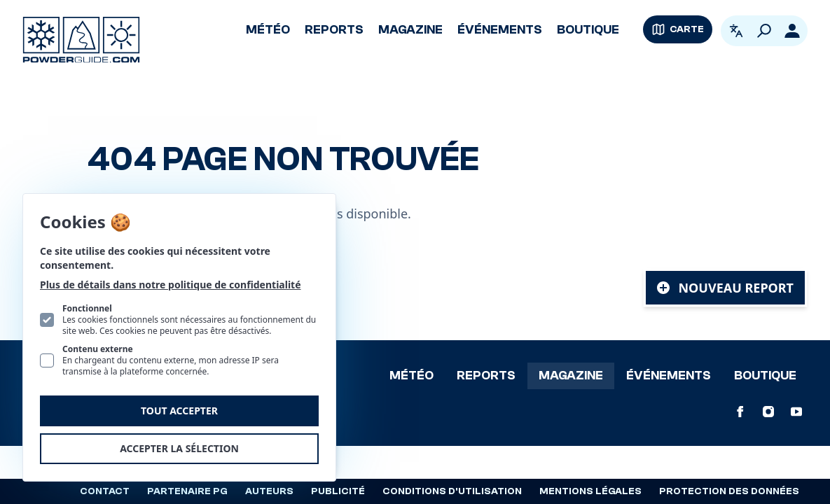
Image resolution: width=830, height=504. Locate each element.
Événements (500, 30)
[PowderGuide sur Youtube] (796, 412)
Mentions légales (590, 491)
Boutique (588, 30)
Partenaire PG (187, 491)
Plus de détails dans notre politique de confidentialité (171, 285)
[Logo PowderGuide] (81, 40)
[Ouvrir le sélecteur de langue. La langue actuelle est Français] (736, 31)
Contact (105, 491)
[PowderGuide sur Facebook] (740, 412)
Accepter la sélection (179, 448)
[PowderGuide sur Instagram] (768, 412)
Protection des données (729, 491)
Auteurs (269, 491)
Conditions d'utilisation (452, 491)
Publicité (338, 491)
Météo (268, 30)
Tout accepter (179, 411)
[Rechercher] (764, 31)
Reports (334, 30)
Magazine (410, 30)
